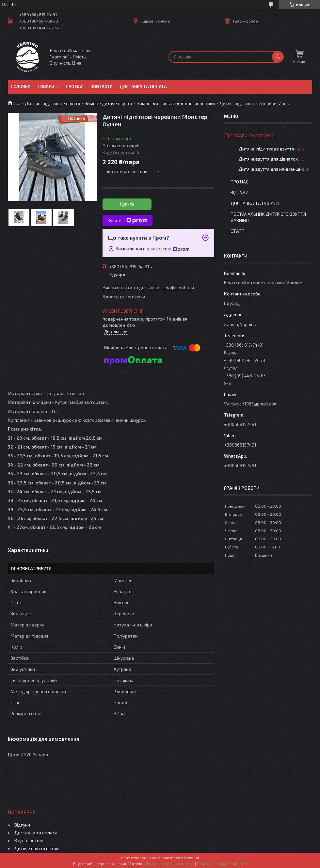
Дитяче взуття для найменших (271, 169)
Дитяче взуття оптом (37, 848)
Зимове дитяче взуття (108, 103)
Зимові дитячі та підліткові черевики (176, 103)
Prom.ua (192, 858)
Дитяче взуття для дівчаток (268, 159)
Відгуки (240, 192)
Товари (46, 87)
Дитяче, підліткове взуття (52, 103)
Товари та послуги (253, 136)
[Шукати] (278, 57)
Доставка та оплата (143, 87)
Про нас (75, 87)
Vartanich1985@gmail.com (251, 404)
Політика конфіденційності (222, 863)
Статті (238, 231)
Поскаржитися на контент (170, 863)
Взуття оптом (29, 840)
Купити (127, 204)
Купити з (128, 221)
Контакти (102, 87)
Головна (21, 87)
